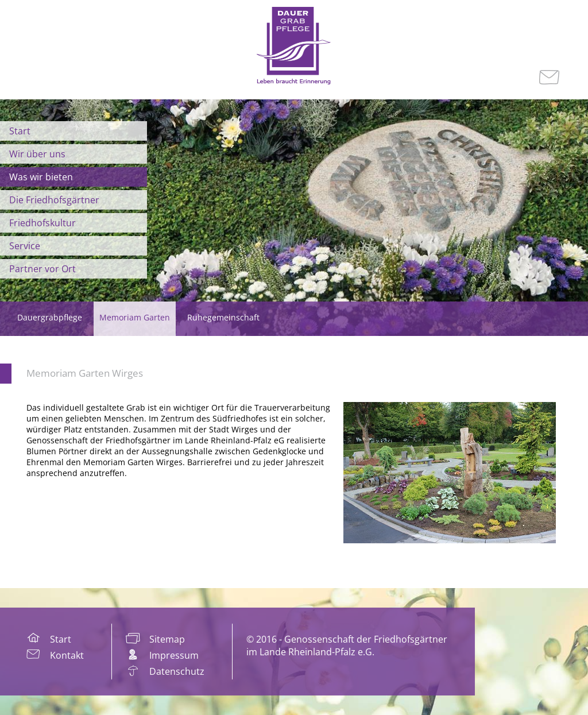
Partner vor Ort (42, 269)
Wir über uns (37, 154)
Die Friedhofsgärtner (54, 200)
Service (25, 246)
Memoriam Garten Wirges (85, 373)
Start (20, 131)
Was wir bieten (41, 177)
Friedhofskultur (42, 223)
